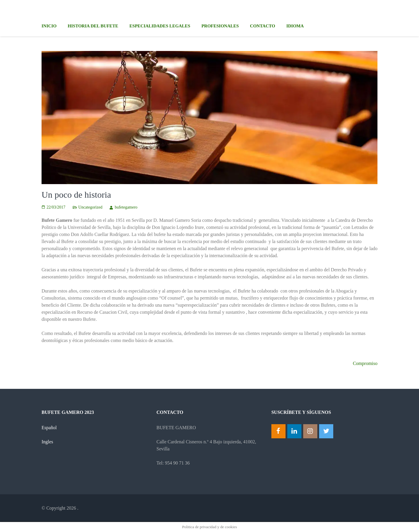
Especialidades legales (160, 26)
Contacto (262, 26)
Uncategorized (90, 207)
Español (49, 428)
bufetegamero (126, 207)
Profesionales (220, 26)
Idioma (295, 26)
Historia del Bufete (93, 26)
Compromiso (365, 363)
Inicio (49, 26)
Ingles (47, 442)
